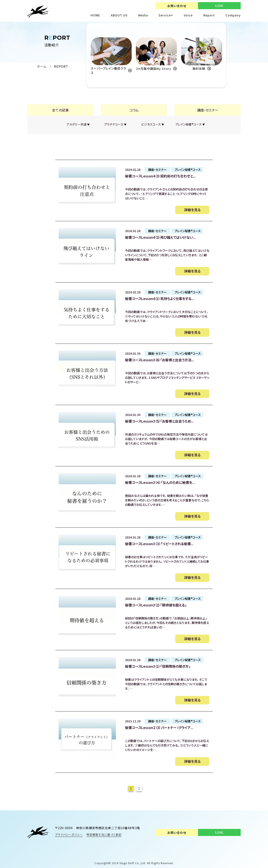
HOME (95, 15)
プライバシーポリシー (69, 835)
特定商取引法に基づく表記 (104, 835)
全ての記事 (60, 110)
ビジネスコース (153, 124)
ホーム (42, 66)
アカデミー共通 (78, 124)
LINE (219, 6)
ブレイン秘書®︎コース (190, 124)
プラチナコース (115, 124)
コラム (134, 110)
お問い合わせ (177, 6)
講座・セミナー (208, 110)
